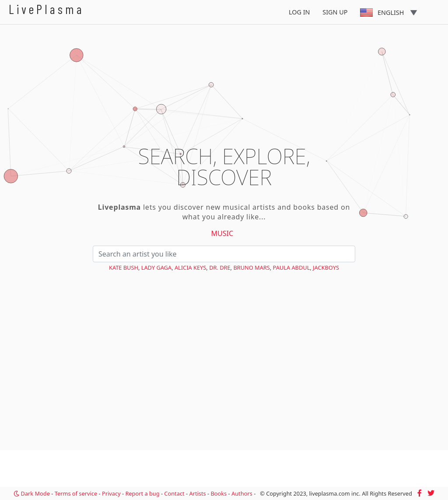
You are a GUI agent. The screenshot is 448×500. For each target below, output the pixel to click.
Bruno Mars (251, 268)
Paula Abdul (292, 268)
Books (219, 493)
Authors (242, 493)
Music (222, 233)
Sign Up (335, 12)
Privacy (111, 493)
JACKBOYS (326, 268)
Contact (174, 493)
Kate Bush (124, 268)
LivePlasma (47, 9)
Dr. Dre (220, 268)
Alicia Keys (190, 268)
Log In (299, 12)
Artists (197, 493)
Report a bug (142, 493)
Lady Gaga (156, 268)
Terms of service (76, 493)
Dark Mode (32, 493)
